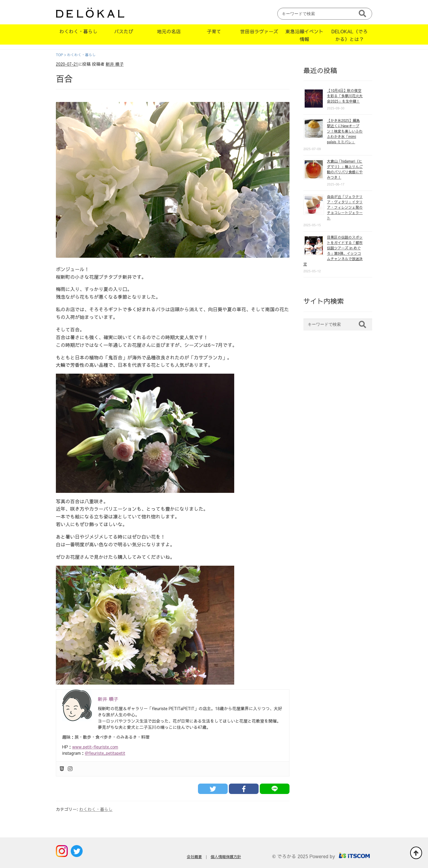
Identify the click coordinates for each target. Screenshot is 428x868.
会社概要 (194, 857)
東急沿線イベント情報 (304, 35)
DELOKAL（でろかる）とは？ (350, 35)
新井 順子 (115, 64)
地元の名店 (169, 31)
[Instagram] (70, 769)
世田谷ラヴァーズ (259, 31)
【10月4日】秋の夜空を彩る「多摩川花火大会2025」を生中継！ (345, 96)
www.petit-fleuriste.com (95, 747)
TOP (59, 55)
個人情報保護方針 (226, 857)
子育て (214, 31)
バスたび (124, 31)
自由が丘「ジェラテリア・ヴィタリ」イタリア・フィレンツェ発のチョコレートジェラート (345, 207)
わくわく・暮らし (78, 31)
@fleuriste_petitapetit (105, 753)
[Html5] (62, 769)
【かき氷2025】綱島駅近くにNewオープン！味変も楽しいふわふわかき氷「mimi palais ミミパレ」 (345, 131)
